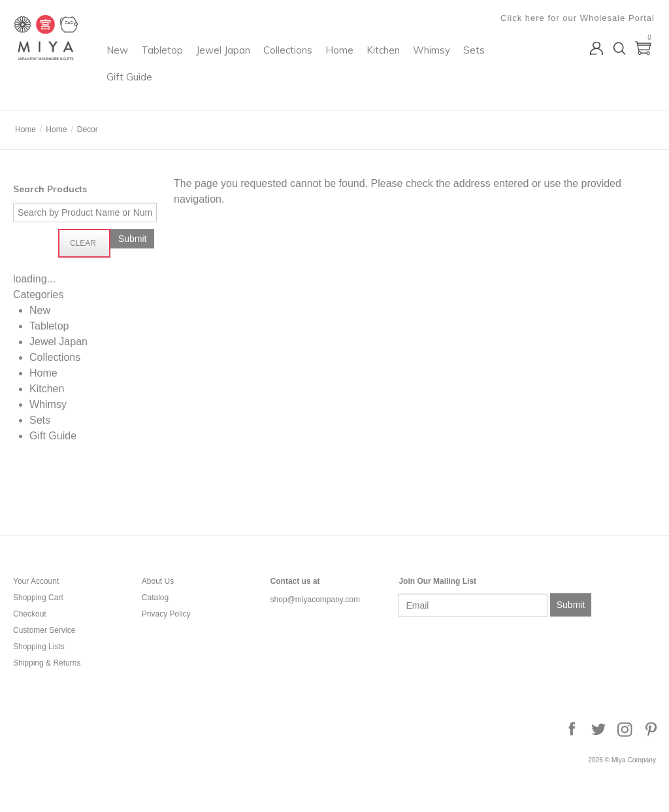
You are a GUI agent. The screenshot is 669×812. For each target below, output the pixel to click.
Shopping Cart (38, 598)
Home (416, 62)
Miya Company (66, 94)
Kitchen (460, 62)
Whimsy (202, 89)
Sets (244, 89)
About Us (158, 581)
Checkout (30, 614)
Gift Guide (291, 89)
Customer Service (44, 630)
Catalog (155, 598)
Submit (571, 605)
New (194, 62)
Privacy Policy (166, 614)
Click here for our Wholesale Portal (579, 18)
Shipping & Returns (47, 663)
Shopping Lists (39, 647)
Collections (364, 62)
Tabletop (238, 62)
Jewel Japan (300, 62)
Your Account (36, 581)
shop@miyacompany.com (315, 600)
